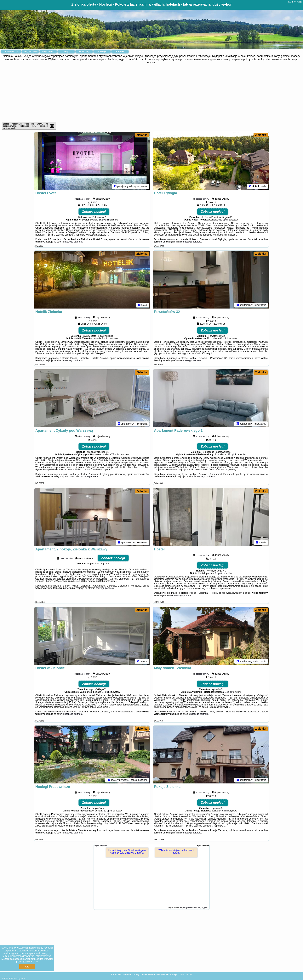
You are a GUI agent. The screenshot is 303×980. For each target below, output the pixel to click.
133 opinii (231, 454)
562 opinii (104, 220)
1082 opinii (223, 220)
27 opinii (106, 692)
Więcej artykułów (101, 846)
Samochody (84, 51)
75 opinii (116, 454)
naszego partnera (74, 242)
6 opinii (219, 573)
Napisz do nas (186, 974)
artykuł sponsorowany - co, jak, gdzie (194, 908)
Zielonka (142, 135)
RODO (34, 962)
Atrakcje (102, 51)
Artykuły (120, 51)
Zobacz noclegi (94, 212)
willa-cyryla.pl (295, 2)
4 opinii (224, 811)
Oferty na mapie (30, 51)
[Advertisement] (151, 93)
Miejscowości (48, 51)
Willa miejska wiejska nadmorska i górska (176, 852)
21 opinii (228, 692)
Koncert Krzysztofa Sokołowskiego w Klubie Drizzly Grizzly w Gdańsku (127, 852)
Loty (66, 51)
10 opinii (108, 811)
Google (48, 948)
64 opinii (224, 338)
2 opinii (105, 338)
